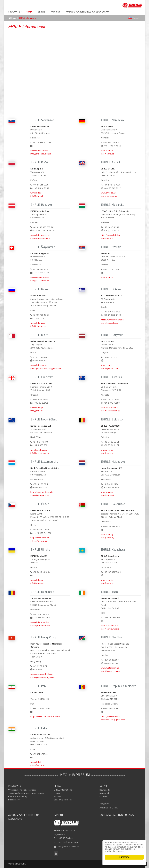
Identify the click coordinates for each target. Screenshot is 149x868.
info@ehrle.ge (37, 411)
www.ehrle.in (36, 762)
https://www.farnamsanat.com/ (45, 717)
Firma (29, 12)
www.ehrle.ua (37, 580)
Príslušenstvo (14, 800)
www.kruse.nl (107, 492)
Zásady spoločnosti (63, 800)
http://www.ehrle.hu (110, 235)
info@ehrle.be (108, 453)
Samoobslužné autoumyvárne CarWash (27, 793)
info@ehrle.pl (37, 196)
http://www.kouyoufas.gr (113, 320)
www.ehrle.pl (36, 193)
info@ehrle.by (107, 538)
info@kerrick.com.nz (40, 453)
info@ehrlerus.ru (38, 326)
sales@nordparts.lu (40, 495)
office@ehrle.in (37, 765)
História (57, 797)
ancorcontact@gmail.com (113, 720)
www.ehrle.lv (107, 365)
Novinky (56, 12)
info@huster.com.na (110, 671)
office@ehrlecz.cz (39, 541)
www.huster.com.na (110, 668)
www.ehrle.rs (107, 277)
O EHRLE (58, 793)
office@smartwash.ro (40, 626)
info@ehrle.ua (37, 583)
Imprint (59, 815)
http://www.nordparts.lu (42, 492)
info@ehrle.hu (108, 238)
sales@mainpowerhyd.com (43, 678)
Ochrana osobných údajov (117, 815)
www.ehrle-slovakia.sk (41, 151)
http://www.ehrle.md (111, 717)
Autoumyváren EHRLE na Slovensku (87, 12)
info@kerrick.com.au (110, 411)
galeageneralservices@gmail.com (46, 369)
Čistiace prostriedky (18, 797)
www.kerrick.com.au (110, 408)
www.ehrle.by (107, 535)
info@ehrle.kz (107, 583)
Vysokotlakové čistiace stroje (22, 790)
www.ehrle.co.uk (108, 193)
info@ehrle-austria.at (40, 238)
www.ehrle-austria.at (40, 235)
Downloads (105, 790)
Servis (42, 12)
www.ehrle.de (107, 151)
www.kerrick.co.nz (39, 450)
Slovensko (136, 18)
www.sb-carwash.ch (40, 277)
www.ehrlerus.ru (38, 323)
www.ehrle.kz (107, 580)
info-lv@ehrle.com (109, 369)
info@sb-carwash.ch (40, 281)
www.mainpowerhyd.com (42, 674)
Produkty (14, 12)
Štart (14, 18)
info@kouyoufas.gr (110, 323)
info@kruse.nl (107, 495)
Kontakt (103, 797)
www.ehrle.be (107, 450)
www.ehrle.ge (37, 408)
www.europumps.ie (110, 626)
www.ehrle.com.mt (39, 365)
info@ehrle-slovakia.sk (41, 154)
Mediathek (104, 793)
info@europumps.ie (110, 629)
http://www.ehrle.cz (40, 538)
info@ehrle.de (108, 154)
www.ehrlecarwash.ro (40, 622)
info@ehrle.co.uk (109, 196)
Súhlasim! (124, 857)
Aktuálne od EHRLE (109, 808)
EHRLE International (63, 790)
